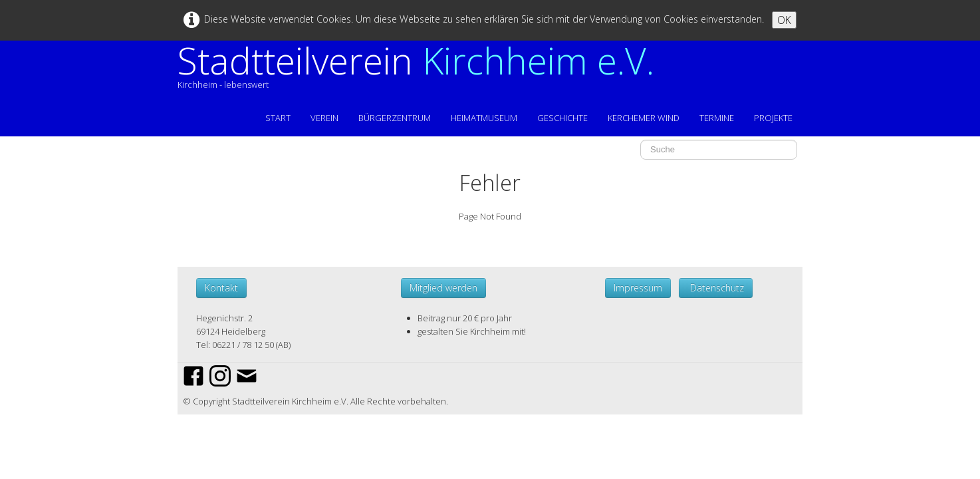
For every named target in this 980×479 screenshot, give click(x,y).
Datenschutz (716, 288)
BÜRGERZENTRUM (395, 118)
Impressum (638, 288)
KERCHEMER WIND (644, 118)
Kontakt (221, 288)
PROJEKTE (773, 118)
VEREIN (324, 118)
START (278, 118)
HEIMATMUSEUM (484, 118)
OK (784, 20)
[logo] (421, 73)
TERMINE (717, 118)
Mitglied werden (443, 288)
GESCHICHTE (562, 118)
